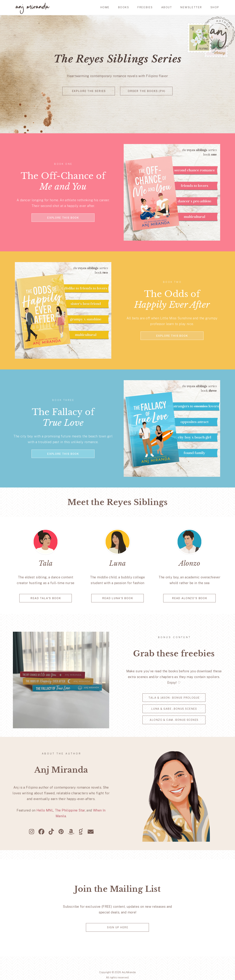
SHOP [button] (215, 7)
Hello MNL (45, 810)
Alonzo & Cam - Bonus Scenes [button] (174, 720)
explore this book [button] (63, 218)
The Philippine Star (70, 810)
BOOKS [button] (124, 7)
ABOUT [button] (167, 7)
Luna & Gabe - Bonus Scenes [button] (174, 709)
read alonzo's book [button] (190, 598)
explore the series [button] (89, 91)
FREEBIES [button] (145, 7)
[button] (32, 832)
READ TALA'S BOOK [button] (46, 598)
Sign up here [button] (118, 927)
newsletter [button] (191, 7)
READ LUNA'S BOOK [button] (118, 598)
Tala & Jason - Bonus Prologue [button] (174, 698)
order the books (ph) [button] (147, 91)
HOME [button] (105, 7)
